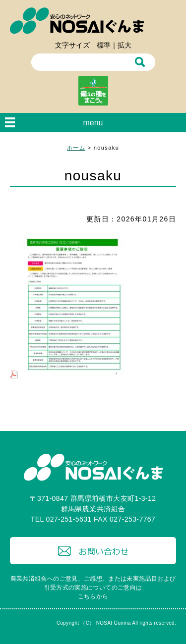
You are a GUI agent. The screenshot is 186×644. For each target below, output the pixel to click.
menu (93, 123)
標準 (104, 45)
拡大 (124, 45)
